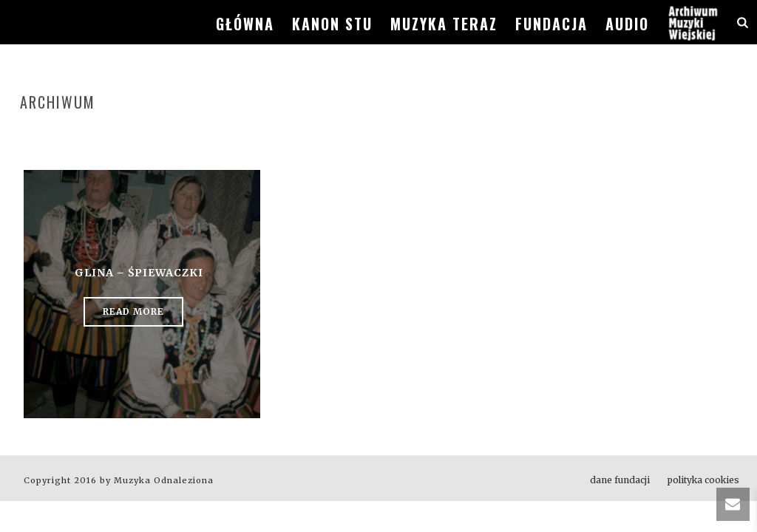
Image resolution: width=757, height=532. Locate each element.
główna (245, 24)
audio (627, 24)
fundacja (551, 24)
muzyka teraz (444, 24)
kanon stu (332, 24)
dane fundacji (620, 480)
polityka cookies (703, 480)
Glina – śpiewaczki (139, 273)
